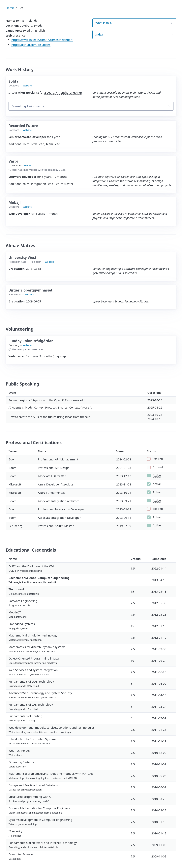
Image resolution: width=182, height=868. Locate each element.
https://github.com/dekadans (31, 45)
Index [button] (99, 34)
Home (10, 8)
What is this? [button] (104, 23)
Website (27, 86)
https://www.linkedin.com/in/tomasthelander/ (42, 40)
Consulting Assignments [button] (28, 106)
